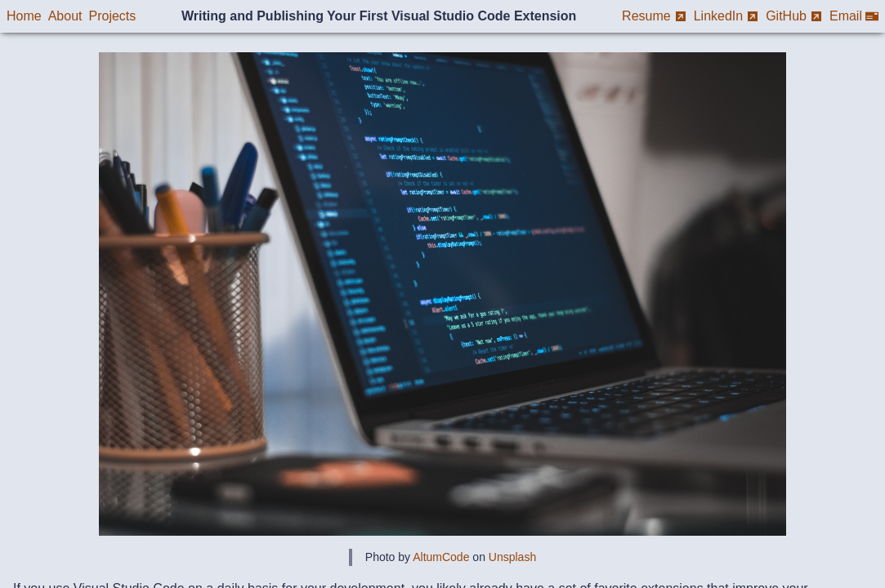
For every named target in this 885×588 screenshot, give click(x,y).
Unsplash (512, 557)
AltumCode (441, 557)
